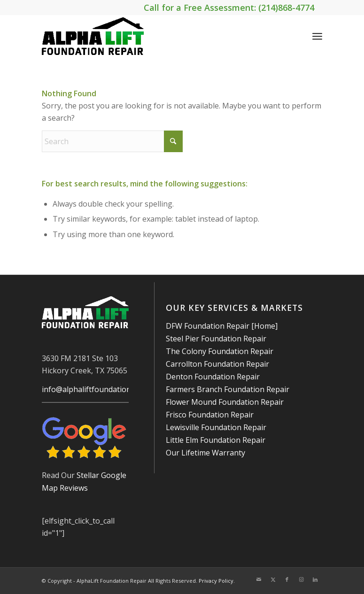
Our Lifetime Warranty (205, 453)
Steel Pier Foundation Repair (216, 339)
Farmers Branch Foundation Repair (228, 389)
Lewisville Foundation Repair (216, 427)
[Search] (112, 141)
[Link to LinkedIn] (315, 579)
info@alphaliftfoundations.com (96, 389)
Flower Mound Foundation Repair (225, 402)
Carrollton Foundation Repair (217, 364)
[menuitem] (317, 36)
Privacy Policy (216, 581)
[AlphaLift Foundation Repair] (93, 36)
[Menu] (317, 36)
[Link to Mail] (259, 579)
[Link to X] (273, 579)
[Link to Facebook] (287, 579)
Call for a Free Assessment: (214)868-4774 (229, 8)
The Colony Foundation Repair (220, 351)
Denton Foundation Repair (213, 377)
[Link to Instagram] (301, 579)
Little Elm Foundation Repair (216, 440)
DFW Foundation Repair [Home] (222, 326)
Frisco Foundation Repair (210, 415)
